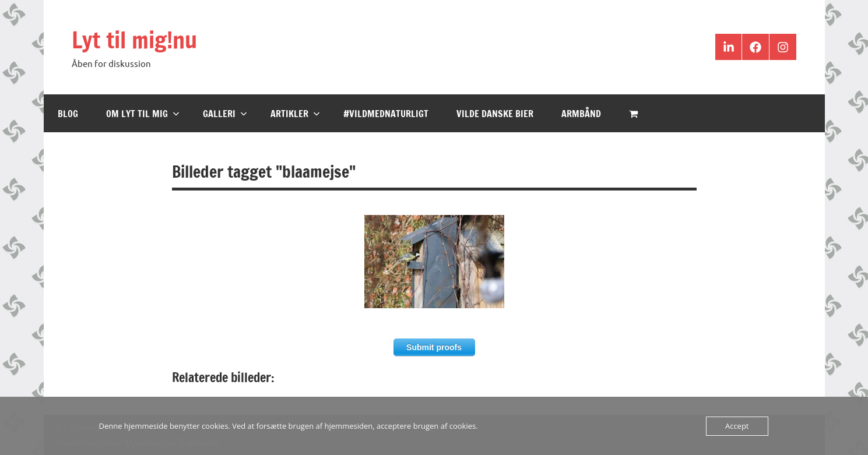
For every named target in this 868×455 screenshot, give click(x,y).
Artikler (295, 114)
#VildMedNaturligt (386, 114)
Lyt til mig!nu (137, 39)
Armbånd (581, 114)
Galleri (225, 114)
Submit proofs (434, 347)
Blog (68, 114)
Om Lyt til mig (143, 114)
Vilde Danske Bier (495, 114)
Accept (737, 426)
